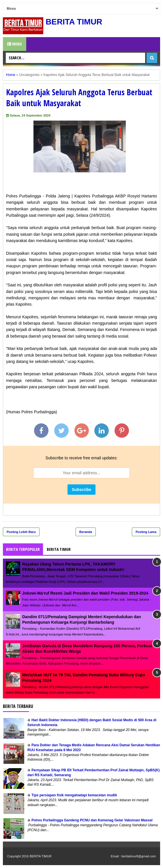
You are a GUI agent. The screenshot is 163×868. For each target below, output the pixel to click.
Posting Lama (146, 532)
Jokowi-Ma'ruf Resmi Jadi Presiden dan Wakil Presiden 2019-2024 (85, 593)
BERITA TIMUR (74, 22)
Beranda (86, 532)
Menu (15, 44)
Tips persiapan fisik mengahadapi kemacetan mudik (74, 795)
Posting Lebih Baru (21, 532)
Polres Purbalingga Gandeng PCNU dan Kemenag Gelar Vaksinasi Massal (92, 820)
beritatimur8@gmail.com (139, 856)
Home (11, 75)
